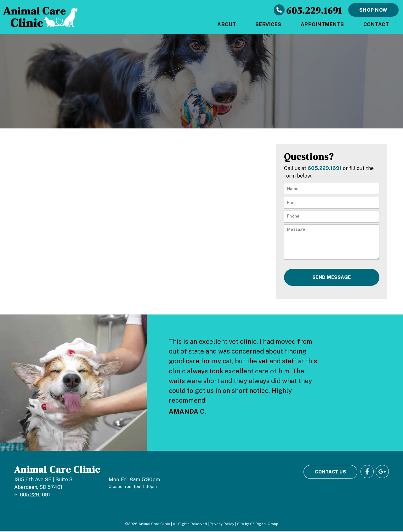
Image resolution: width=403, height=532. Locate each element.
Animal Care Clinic (57, 470)
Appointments (322, 24)
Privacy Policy (222, 525)
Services (268, 24)
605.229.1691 (314, 10)
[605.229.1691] (280, 10)
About (227, 24)
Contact (376, 24)
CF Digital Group (264, 525)
